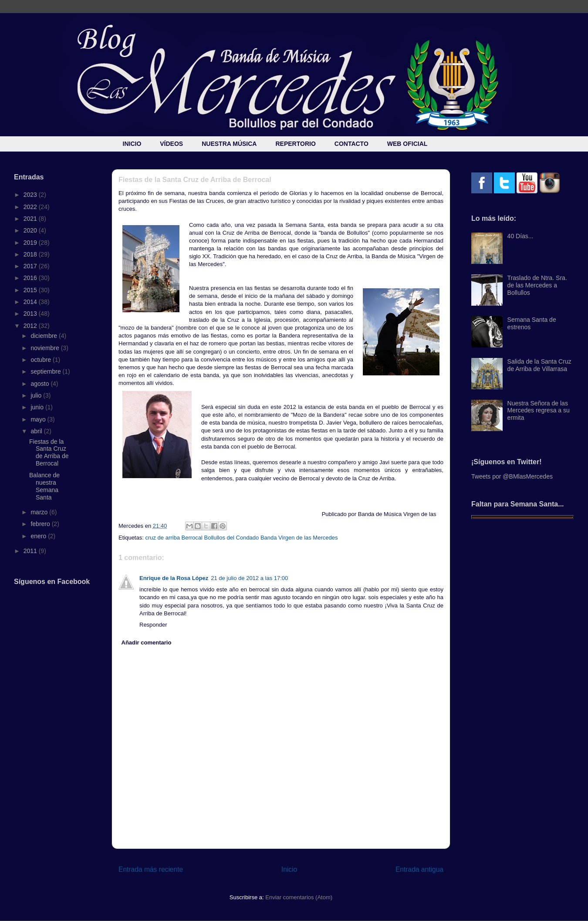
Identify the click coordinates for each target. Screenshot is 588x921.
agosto (41, 384)
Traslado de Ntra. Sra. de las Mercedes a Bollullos (537, 285)
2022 (31, 207)
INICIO (132, 144)
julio (37, 395)
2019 (31, 243)
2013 (31, 314)
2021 (31, 219)
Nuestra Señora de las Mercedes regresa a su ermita (539, 411)
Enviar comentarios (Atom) (299, 897)
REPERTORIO (295, 144)
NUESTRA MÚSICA (229, 144)
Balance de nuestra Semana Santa (44, 486)
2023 (31, 195)
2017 (31, 266)
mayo (39, 419)
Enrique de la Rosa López (174, 578)
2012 (31, 326)
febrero (41, 524)
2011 (31, 551)
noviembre (46, 348)
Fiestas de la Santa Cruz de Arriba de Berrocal (49, 452)
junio (38, 407)
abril (37, 431)
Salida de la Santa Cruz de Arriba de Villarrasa (539, 365)
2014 (31, 302)
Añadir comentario (147, 643)
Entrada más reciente (151, 869)
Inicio (289, 869)
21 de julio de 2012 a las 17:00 (249, 578)
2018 (31, 254)
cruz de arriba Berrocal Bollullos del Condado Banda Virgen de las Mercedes (241, 538)
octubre (42, 360)
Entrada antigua (419, 869)
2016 (31, 278)
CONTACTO (351, 144)
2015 (31, 290)
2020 (31, 230)
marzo (40, 512)
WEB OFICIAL (407, 144)
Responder (153, 625)
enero (39, 536)
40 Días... (520, 236)
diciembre (45, 336)
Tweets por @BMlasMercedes (512, 476)
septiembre (46, 371)
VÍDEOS (171, 144)
